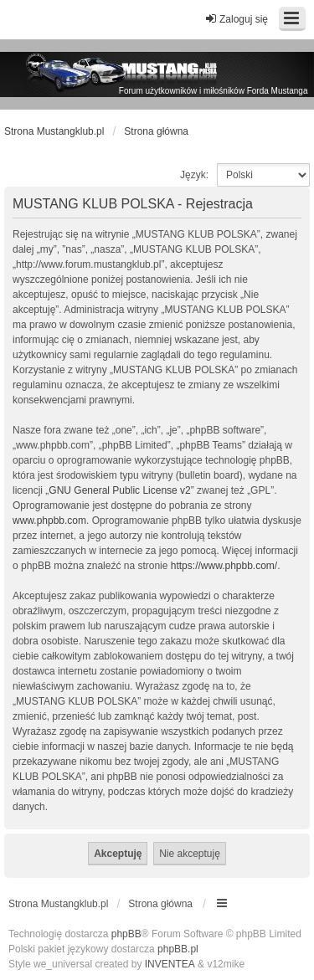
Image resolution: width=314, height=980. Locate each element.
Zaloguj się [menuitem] (236, 19)
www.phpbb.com (49, 521)
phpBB (126, 934)
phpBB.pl (178, 949)
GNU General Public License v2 (119, 490)
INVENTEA (170, 964)
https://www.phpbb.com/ (224, 566)
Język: (194, 175)
